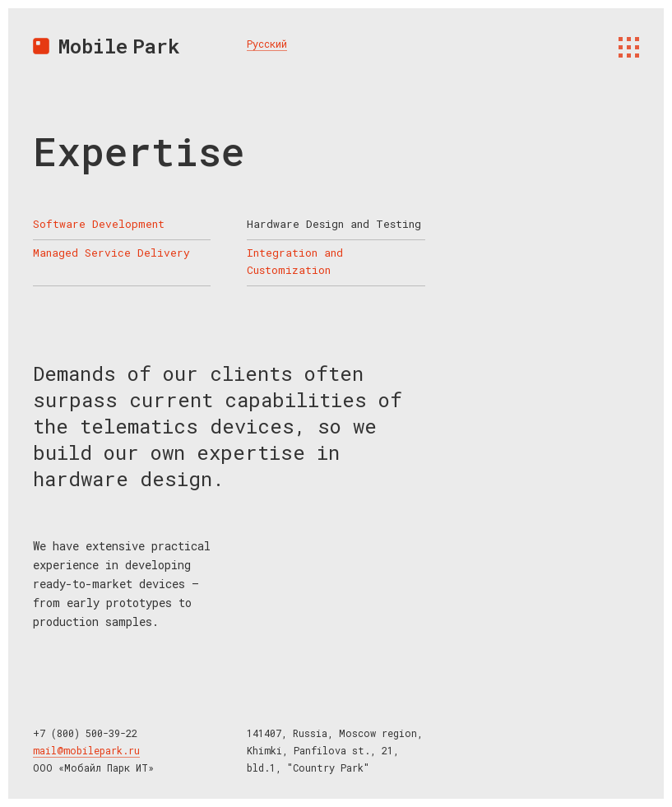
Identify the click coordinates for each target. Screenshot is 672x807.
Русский (267, 44)
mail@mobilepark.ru (86, 750)
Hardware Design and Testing (334, 224)
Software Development (99, 224)
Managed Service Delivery (111, 253)
